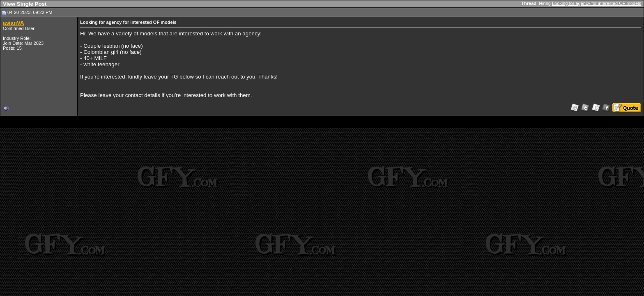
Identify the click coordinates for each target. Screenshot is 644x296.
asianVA (14, 23)
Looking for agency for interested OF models (597, 3)
